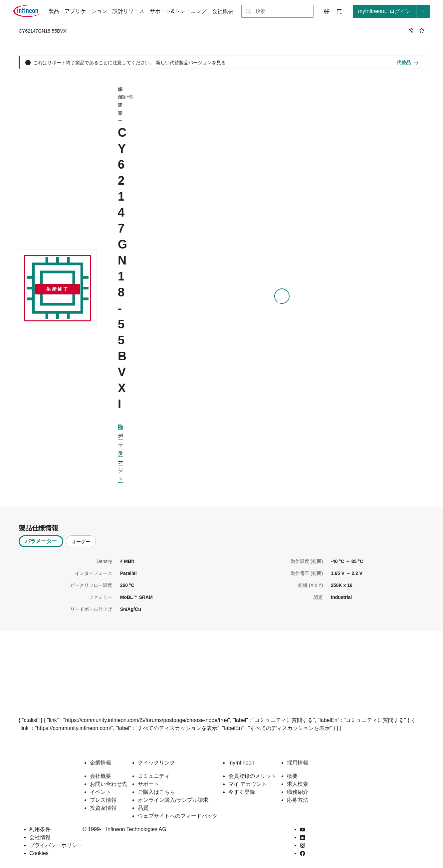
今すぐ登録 (242, 792)
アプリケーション (86, 11)
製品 (54, 11)
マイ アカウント (248, 784)
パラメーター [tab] (41, 541)
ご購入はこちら (156, 792)
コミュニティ (154, 776)
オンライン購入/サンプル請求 (173, 800)
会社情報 (40, 837)
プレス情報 (103, 800)
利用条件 (40, 829)
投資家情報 (103, 808)
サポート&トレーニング (178, 11)
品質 (143, 808)
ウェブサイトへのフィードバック (178, 816)
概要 (292, 776)
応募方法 (298, 800)
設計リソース (128, 11)
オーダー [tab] (81, 542)
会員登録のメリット (252, 776)
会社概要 (223, 11)
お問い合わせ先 (109, 784)
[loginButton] (391, 11)
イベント (101, 792)
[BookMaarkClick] (422, 30)
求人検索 (298, 784)
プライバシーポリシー (56, 845)
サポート (148, 784)
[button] (327, 11)
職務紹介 (298, 792)
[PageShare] (410, 30)
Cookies (39, 853)
